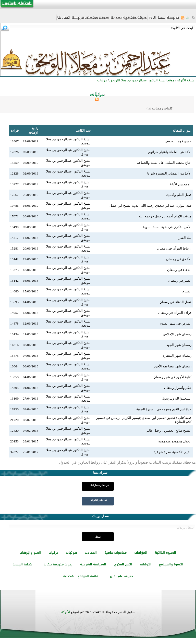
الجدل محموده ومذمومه (175, 441)
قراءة (15, 131)
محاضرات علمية (115, 553)
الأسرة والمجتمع (171, 564)
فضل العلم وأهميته (179, 195)
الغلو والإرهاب (30, 553)
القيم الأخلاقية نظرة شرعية (173, 452)
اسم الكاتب (84, 131)
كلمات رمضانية (162, 108)
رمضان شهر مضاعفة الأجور (173, 366)
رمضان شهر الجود (179, 345)
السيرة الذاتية (166, 553)
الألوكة (66, 612)
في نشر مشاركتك (99, 485)
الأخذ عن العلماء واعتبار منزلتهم (170, 152)
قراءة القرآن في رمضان (175, 313)
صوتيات (71, 553)
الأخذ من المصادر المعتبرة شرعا (169, 173)
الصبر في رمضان (180, 281)
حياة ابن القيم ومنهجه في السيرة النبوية (164, 409)
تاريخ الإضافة (33, 131)
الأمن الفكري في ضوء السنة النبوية (167, 227)
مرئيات (53, 553)
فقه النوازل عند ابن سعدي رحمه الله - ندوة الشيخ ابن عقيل (150, 206)
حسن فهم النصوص (178, 141)
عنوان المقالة (182, 131)
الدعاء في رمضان (179, 270)
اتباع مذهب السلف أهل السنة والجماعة (164, 163)
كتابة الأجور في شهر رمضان (172, 377)
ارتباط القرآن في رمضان (174, 248)
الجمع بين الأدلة (181, 184)
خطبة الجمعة (22, 564)
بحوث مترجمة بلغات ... (56, 564)
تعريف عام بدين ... (119, 576)
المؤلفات (141, 553)
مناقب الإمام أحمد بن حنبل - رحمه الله (165, 216)
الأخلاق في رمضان (179, 259)
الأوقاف (146, 564)
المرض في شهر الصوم (176, 323)
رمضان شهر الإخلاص (177, 334)
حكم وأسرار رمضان (178, 388)
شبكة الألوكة (186, 80)
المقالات (91, 553)
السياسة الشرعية (93, 564)
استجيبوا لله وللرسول (177, 398)
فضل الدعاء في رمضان (175, 302)
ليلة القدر (185, 238)
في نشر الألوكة (99, 500)
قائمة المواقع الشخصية (81, 576)
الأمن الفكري (123, 564)
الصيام (187, 291)
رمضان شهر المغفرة (177, 356)
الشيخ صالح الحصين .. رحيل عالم (169, 431)
